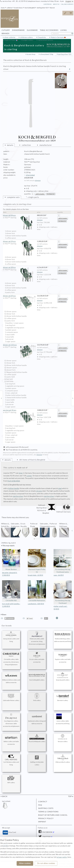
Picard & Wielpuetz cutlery (37, 738)
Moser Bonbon (11, 560)
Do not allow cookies (46, 863)
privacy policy (46, 818)
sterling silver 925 (42, 8)
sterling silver (18, 496)
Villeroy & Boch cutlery (63, 759)
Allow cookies (25, 863)
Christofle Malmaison (37, 591)
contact (43, 802)
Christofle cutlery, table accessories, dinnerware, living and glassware (11, 659)
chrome (39, 491)
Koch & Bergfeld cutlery (37, 677)
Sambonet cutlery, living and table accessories (37, 719)
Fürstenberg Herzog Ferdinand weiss (63, 561)
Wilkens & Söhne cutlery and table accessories (11, 678)
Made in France (10, 40)
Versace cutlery (63, 738)
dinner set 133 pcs (19, 345)
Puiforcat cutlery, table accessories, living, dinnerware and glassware (37, 638)
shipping (38, 180)
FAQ (40, 805)
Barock (52, 8)
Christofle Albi (11, 591)
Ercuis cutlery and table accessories (37, 657)
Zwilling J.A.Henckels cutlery (37, 760)
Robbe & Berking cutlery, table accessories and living (63, 637)
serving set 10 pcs (19, 410)
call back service (67, 4)
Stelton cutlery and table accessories (11, 740)
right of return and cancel (53, 815)
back (5, 796)
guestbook (48, 4)
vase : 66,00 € (59, 575)
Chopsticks (42, 37)
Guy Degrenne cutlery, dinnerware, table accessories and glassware (11, 720)
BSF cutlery (11, 779)
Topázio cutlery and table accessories (63, 657)
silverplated (30, 175)
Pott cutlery (37, 697)
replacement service (45, 40)
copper (29, 476)
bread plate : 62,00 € (35, 575)
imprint (42, 822)
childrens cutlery (26, 37)
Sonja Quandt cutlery (63, 677)
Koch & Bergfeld (30, 8)
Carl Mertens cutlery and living (11, 760)
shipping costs (46, 808)
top (70, 796)
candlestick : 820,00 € (36, 604)
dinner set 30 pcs (19, 267)
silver (21, 473)
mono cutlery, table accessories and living (63, 719)
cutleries (9, 8)
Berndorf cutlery (63, 697)
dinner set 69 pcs (19, 296)
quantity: (28, 194)
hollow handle (14, 488)
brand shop (31, 54)
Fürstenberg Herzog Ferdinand (63, 592)
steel (60, 488)
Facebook (47, 832)
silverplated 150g (47, 54)
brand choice (18, 8)
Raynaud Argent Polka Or (37, 561)
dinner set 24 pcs (19, 241)
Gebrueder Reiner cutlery (11, 697)
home (3, 8)
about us (56, 4)
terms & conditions (48, 812)
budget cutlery (28, 40)
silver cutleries (10, 37)
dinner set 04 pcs (19, 215)
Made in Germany (57, 37)
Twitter (46, 837)
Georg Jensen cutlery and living (11, 637)
